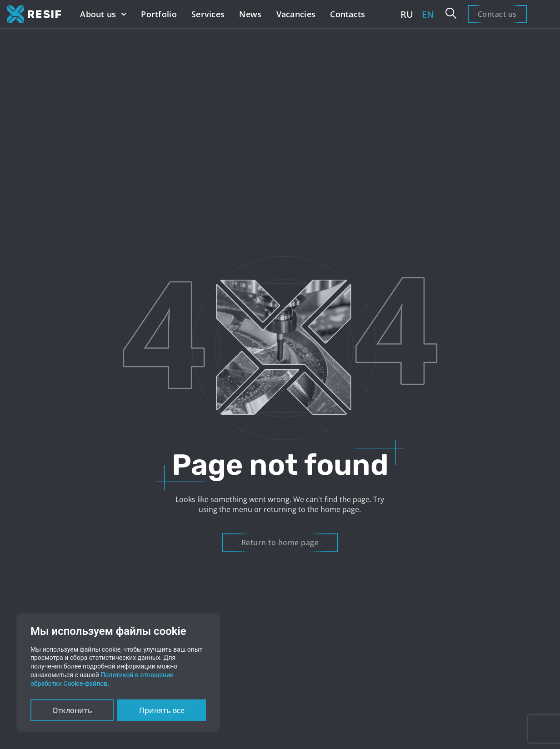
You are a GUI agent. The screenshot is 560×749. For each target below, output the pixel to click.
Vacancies (296, 14)
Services (208, 14)
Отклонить (72, 710)
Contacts (347, 14)
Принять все (162, 710)
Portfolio (159, 14)
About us (103, 14)
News (250, 14)
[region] (118, 673)
